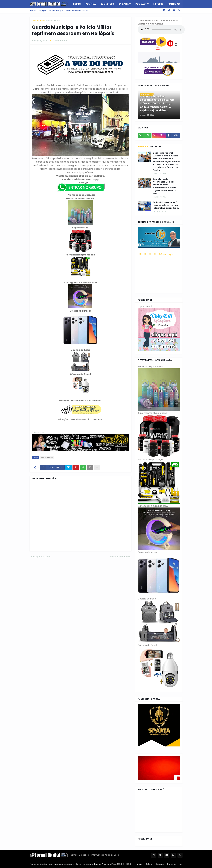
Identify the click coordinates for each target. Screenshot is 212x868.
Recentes (156, 147)
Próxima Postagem (120, 557)
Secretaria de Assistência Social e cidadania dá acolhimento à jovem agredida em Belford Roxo (165, 186)
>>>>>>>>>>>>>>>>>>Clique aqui (155, 254)
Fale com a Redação (77, 10)
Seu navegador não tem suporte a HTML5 (161, 30)
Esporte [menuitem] (158, 4)
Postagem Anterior (41, 557)
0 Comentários (60, 41)
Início (33, 10)
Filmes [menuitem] (77, 4)
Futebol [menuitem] (173, 4)
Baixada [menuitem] (124, 4)
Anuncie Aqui (56, 10)
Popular (143, 147)
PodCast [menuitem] (141, 4)
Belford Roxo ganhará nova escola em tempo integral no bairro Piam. (166, 205)
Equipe (42, 10)
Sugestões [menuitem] (107, 4)
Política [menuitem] (91, 4)
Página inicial (39, 21)
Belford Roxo (54, 21)
